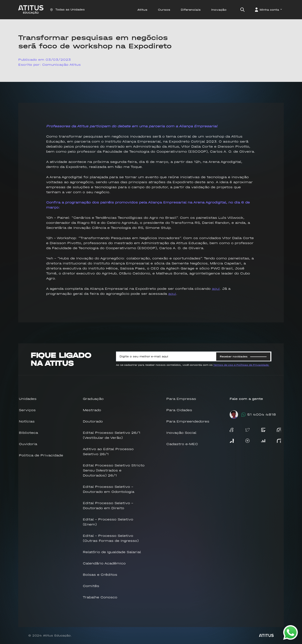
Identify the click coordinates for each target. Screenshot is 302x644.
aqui (216, 289)
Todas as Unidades (67, 10)
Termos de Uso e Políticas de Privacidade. (241, 365)
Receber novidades (243, 357)
